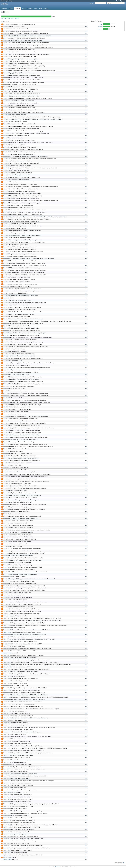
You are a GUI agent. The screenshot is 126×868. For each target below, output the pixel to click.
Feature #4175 (7, 658)
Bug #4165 (6, 115)
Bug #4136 (6, 71)
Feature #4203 (7, 685)
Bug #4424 (6, 532)
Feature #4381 (7, 792)
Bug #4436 (6, 558)
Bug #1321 (6, 24)
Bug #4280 (6, 310)
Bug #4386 (6, 474)
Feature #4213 (7, 692)
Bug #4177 (6, 136)
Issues (24, 9)
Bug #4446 (6, 579)
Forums (46, 9)
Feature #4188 (7, 672)
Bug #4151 (6, 84)
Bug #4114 (6, 40)
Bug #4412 (6, 516)
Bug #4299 (6, 340)
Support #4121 (7, 855)
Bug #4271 (6, 296)
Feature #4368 (7, 783)
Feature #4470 (7, 853)
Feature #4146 (7, 641)
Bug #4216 (6, 187)
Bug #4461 (6, 595)
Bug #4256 (6, 261)
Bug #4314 (6, 370)
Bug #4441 (6, 567)
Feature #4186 (7, 669)
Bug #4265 (6, 282)
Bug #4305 (6, 354)
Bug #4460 (6, 593)
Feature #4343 (7, 762)
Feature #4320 (7, 737)
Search (92, 3)
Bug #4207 (6, 173)
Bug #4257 (6, 263)
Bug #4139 (6, 75)
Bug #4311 (6, 365)
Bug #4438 (6, 563)
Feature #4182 (7, 665)
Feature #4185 (7, 667)
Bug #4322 (6, 386)
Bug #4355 (6, 428)
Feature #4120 (7, 620)
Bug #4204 (6, 166)
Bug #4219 (6, 191)
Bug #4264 (6, 279)
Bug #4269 (6, 291)
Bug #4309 (6, 363)
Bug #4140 (6, 77)
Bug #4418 (6, 523)
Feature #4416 (7, 822)
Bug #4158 (6, 98)
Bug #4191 (6, 147)
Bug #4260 (6, 270)
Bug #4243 (6, 231)
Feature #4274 (7, 713)
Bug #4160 (6, 103)
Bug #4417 (6, 521)
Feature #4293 (7, 730)
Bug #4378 (6, 463)
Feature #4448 (7, 832)
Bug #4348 (6, 419)
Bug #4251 (6, 249)
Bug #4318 (6, 379)
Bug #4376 (6, 460)
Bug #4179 (6, 138)
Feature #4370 (7, 785)
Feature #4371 (7, 788)
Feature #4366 (7, 781)
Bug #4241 (6, 226)
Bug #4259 (6, 268)
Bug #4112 (6, 36)
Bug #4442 (6, 569)
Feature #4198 (7, 681)
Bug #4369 (6, 449)
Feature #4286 (7, 727)
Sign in (118, 1)
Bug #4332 (6, 407)
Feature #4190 (7, 674)
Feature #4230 (7, 706)
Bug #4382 (6, 470)
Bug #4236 (6, 214)
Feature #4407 (7, 811)
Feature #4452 (7, 836)
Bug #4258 (6, 265)
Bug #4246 (6, 238)
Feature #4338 (7, 751)
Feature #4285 (7, 725)
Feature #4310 (7, 732)
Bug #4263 (6, 277)
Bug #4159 (6, 101)
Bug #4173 (6, 131)
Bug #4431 (6, 546)
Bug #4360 (6, 437)
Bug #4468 (6, 609)
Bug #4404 (6, 504)
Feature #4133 (7, 630)
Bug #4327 (6, 398)
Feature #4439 (7, 829)
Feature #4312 (7, 734)
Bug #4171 (6, 126)
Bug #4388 (6, 479)
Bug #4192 (6, 149)
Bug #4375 (6, 458)
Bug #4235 (6, 212)
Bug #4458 (6, 588)
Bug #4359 (6, 435)
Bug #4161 (6, 105)
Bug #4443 (6, 572)
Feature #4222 (7, 699)
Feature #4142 (7, 634)
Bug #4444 (6, 574)
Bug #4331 (6, 405)
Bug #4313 (6, 368)
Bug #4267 (6, 286)
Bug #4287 (6, 317)
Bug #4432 (6, 549)
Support (100, 29)
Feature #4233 (7, 711)
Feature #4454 (7, 841)
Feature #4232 (7, 709)
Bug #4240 (6, 224)
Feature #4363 (7, 778)
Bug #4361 (6, 439)
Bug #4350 (6, 423)
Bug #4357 (6, 430)
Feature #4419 (7, 825)
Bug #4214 (6, 182)
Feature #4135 (7, 632)
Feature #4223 (7, 702)
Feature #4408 (7, 813)
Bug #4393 (6, 488)
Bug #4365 (6, 444)
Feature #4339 (7, 753)
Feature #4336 (7, 746)
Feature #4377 (7, 790)
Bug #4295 (6, 330)
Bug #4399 (6, 498)
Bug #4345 (6, 412)
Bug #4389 (6, 481)
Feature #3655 (7, 614)
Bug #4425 (6, 535)
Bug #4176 (6, 133)
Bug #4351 (6, 426)
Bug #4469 (6, 611)
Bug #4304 (6, 351)
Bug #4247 (6, 240)
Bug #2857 (6, 29)
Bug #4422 (6, 528)
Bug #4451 (6, 586)
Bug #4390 (6, 484)
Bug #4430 (6, 544)
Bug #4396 (6, 491)
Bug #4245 (6, 235)
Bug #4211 (6, 177)
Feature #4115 (7, 616)
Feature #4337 (7, 748)
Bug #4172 (6, 129)
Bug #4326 (6, 395)
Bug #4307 (6, 358)
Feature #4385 (7, 797)
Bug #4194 (6, 154)
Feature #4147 (7, 644)
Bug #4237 (6, 217)
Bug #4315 (6, 372)
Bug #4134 (6, 68)
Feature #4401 (7, 806)
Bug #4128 (6, 61)
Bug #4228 (6, 203)
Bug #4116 (6, 43)
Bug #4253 (6, 254)
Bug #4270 (6, 293)
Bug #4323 (6, 388)
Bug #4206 (6, 170)
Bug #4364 (6, 442)
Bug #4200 (6, 159)
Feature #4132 (7, 627)
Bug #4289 (6, 319)
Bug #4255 (6, 258)
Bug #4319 (6, 381)
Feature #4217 (7, 695)
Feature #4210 (7, 690)
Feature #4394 (7, 801)
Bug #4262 (6, 275)
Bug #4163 (6, 110)
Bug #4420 (6, 525)
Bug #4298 (6, 337)
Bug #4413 (6, 518)
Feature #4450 (7, 834)
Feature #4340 (7, 755)
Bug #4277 (6, 305)
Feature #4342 (7, 760)
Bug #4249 (6, 245)
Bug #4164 (6, 112)
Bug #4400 (6, 500)
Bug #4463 (6, 600)
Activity (11, 9)
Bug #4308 (6, 361)
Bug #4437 (6, 560)
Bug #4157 (6, 96)
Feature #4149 (7, 648)
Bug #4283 (6, 312)
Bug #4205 (6, 168)
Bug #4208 (6, 175)
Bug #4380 (6, 467)
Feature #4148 (7, 646)
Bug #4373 (6, 453)
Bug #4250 (6, 247)
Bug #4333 (6, 409)
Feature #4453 (7, 839)
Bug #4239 (6, 221)
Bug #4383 (6, 472)
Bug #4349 (6, 421)
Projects (7, 1)
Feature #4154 (7, 651)
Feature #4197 (7, 679)
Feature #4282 (7, 723)
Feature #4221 (7, 697)
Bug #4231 (6, 207)
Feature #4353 (7, 769)
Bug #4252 (6, 252)
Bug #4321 (6, 384)
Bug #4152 (6, 87)
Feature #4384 (7, 795)
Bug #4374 (6, 456)
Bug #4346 (6, 414)
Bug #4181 (6, 140)
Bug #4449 (6, 583)
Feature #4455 (7, 843)
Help (11, 1)
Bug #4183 (6, 142)
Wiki (40, 9)
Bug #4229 (6, 205)
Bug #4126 (6, 57)
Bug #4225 (6, 196)
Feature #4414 (7, 818)
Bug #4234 (6, 210)
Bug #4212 (6, 180)
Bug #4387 (6, 477)
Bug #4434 (6, 553)
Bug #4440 (6, 565)
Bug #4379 (6, 465)
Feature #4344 (7, 764)
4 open (17, 18)
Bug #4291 (6, 323)
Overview (4, 9)
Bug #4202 (6, 163)
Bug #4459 (6, 590)
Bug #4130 (6, 66)
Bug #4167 (6, 117)
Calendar (30, 9)
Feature (100, 27)
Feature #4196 (7, 676)
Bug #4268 (6, 289)
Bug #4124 (6, 52)
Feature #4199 (7, 683)
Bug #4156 (6, 94)
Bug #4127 (6, 59)
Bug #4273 (6, 300)
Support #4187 (7, 860)
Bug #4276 (6, 303)
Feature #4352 (7, 767)
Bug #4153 (6, 89)
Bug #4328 (6, 400)
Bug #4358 (6, 433)
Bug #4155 (6, 91)
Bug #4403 (6, 502)
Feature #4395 (7, 804)
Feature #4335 (7, 744)
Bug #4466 (6, 607)
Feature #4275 (7, 716)
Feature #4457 (7, 848)
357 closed (11, 18)
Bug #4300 (6, 342)
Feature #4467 (7, 850)
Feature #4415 (7, 820)
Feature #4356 (7, 774)
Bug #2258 (6, 26)
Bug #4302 (6, 347)
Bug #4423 (6, 530)
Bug (101, 24)
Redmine (58, 867)
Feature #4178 (7, 660)
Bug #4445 (6, 576)
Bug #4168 (6, 119)
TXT (124, 863)
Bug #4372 (6, 451)
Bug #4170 (6, 124)
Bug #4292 (6, 326)
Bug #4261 (6, 272)
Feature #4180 (7, 662)
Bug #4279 (6, 307)
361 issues (4, 18)
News (36, 9)
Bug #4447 (6, 581)
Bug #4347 (6, 416)
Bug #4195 (6, 156)
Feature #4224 (7, 704)
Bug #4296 (6, 333)
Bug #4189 (6, 145)
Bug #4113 (6, 38)
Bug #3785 (6, 31)
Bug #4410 (6, 511)
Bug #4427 (6, 539)
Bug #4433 (6, 551)
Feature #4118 (7, 618)
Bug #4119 (6, 47)
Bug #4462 (6, 597)
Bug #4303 (6, 349)
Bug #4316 (6, 374)
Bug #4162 (6, 108)
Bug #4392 (6, 486)
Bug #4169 (6, 122)
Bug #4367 (6, 446)
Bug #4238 (6, 219)
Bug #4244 (6, 233)
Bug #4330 (6, 402)
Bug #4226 (6, 198)
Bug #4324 (6, 391)
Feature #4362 (7, 776)
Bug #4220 (6, 193)
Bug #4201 (6, 161)
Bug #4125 (6, 54)
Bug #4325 (6, 393)
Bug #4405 (6, 507)
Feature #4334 (7, 741)
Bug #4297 (6, 335)
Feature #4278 (7, 718)
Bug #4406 (6, 509)
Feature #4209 (7, 688)
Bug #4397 (6, 493)
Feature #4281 (7, 720)
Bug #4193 (6, 152)
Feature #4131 (7, 625)
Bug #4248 (6, 242)
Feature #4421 (7, 827)
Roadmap (18, 9)
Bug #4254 (6, 256)
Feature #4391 (7, 799)
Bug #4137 (6, 73)
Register (122, 1)
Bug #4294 (6, 328)
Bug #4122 (6, 50)
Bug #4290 (6, 321)
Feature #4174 (7, 655)
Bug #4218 (6, 189)
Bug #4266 (6, 284)
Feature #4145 (7, 639)
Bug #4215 (6, 184)
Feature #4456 (7, 846)
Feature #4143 (7, 637)
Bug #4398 (6, 495)
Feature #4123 (7, 623)
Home (3, 1)
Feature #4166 (7, 653)
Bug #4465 (6, 604)
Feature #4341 (7, 757)
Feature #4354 (7, 771)
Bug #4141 (6, 80)
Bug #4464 (6, 602)
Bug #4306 (6, 356)
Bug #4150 (6, 82)
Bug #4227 (6, 200)
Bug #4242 (6, 228)
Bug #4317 (6, 377)
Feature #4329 (7, 739)
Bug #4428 (6, 542)
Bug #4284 (6, 314)
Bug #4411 (6, 514)
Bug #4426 (6, 537)
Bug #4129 (6, 64)
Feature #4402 (7, 808)
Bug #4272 (6, 298)
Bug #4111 (6, 33)
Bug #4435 (6, 556)
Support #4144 (7, 857)
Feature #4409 (7, 815)
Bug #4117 (6, 45)
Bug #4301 (6, 344)
